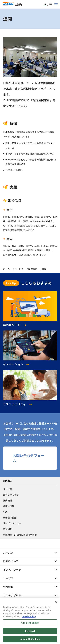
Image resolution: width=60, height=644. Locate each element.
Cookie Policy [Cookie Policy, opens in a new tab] (29, 618)
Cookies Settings (30, 624)
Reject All (30, 632)
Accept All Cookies (30, 640)
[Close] (56, 604)
